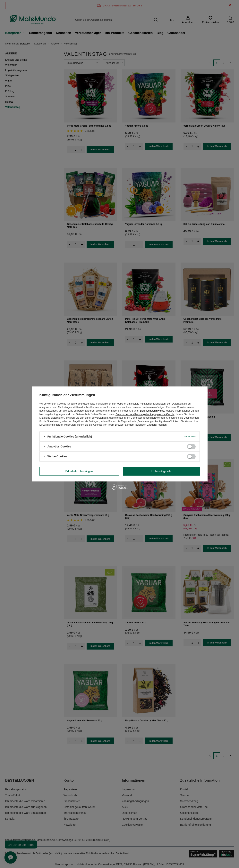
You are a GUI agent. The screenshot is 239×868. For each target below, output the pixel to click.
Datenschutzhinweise (152, 411)
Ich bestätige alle (161, 471)
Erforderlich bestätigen (79, 471)
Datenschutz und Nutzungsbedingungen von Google (145, 414)
